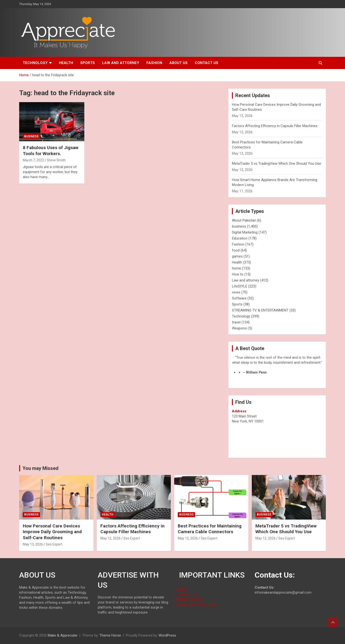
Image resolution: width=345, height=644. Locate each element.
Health (66, 63)
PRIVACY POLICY (190, 600)
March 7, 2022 (33, 160)
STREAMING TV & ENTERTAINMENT (260, 310)
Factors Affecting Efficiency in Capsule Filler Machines (275, 126)
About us (178, 63)
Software (239, 298)
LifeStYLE (240, 286)
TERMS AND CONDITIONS (196, 605)
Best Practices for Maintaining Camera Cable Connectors (210, 529)
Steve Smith (56, 160)
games (237, 256)
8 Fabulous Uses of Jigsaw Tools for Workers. (51, 151)
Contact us (207, 63)
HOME (181, 590)
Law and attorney (121, 63)
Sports (88, 63)
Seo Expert (54, 544)
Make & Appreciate (63, 635)
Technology (35, 63)
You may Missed (40, 468)
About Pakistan (244, 220)
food (236, 250)
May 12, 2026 (110, 538)
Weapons (239, 328)
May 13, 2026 (33, 544)
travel (236, 322)
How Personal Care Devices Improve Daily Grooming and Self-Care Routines (52, 532)
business (31, 136)
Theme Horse (110, 635)
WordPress (167, 635)
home (236, 268)
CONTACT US (187, 595)
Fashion (154, 63)
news (236, 292)
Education (240, 238)
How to (238, 274)
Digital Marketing (245, 232)
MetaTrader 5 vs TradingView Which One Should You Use (276, 164)
